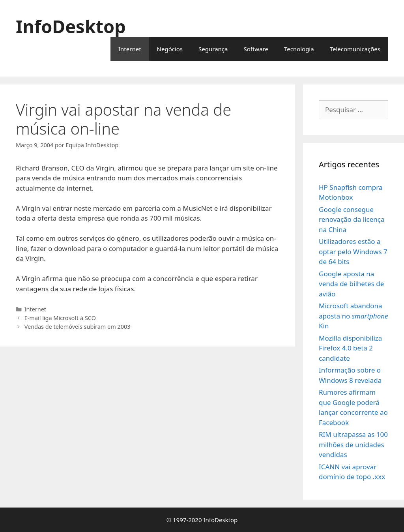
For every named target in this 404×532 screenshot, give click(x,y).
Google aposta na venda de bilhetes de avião (351, 284)
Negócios (170, 49)
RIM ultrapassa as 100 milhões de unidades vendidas (353, 444)
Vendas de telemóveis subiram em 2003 (78, 327)
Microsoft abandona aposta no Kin (353, 316)
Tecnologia (299, 49)
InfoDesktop (71, 26)
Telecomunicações (355, 49)
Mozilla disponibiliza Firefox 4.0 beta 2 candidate (350, 348)
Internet (130, 49)
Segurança (213, 49)
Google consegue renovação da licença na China (352, 219)
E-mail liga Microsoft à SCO (60, 318)
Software (256, 49)
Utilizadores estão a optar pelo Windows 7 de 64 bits (353, 251)
